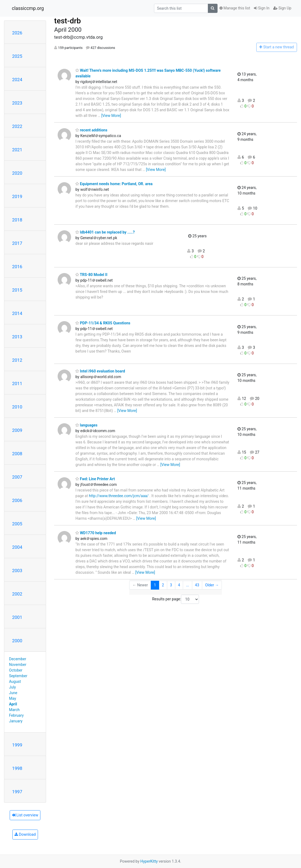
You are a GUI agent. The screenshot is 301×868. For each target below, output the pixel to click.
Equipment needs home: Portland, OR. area (114, 184)
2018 (17, 220)
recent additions (91, 130)
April (13, 704)
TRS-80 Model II (91, 275)
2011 (17, 383)
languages (86, 425)
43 (197, 585)
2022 (17, 126)
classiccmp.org (28, 8)
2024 (17, 80)
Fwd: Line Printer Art (95, 479)
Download (25, 834)
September (18, 676)
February (16, 715)
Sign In (262, 8)
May (13, 698)
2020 (17, 173)
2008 (17, 454)
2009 (17, 430)
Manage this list (235, 8)
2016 (17, 267)
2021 (17, 150)
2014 (17, 313)
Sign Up (282, 8)
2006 (17, 500)
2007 (17, 477)
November (18, 665)
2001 (17, 617)
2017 (17, 243)
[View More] (111, 116)
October (16, 670)
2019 (17, 196)
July (13, 687)
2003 (17, 571)
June (13, 693)
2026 (17, 33)
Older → (212, 585)
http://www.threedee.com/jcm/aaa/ (119, 496)
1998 (17, 768)
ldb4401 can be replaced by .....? (105, 232)
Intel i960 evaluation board (100, 371)
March (15, 710)
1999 (17, 745)
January (16, 721)
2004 (17, 547)
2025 (17, 56)
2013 (17, 337)
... (188, 585)
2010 (17, 407)
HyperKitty (149, 861)
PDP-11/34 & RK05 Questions (103, 323)
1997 (17, 792)
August (15, 682)
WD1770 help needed (96, 533)
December (18, 659)
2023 (17, 103)
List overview (25, 815)
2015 (17, 290)
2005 (17, 524)
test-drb (67, 21)
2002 (17, 594)
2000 (17, 641)
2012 (17, 360)
